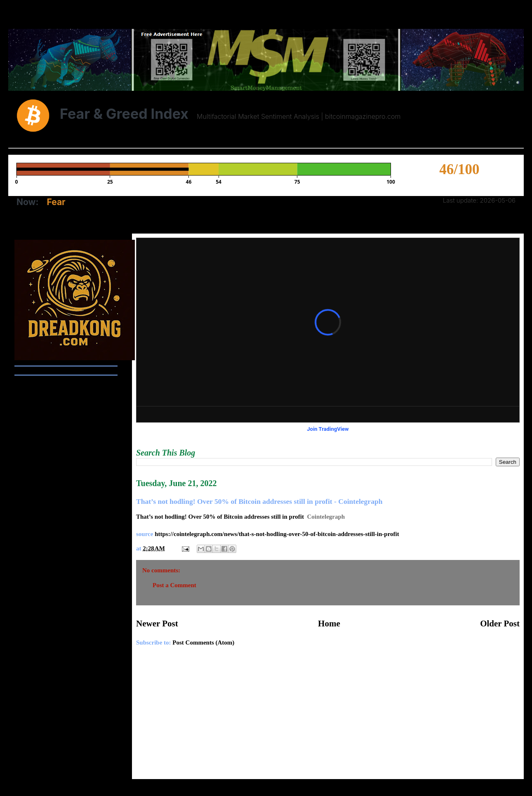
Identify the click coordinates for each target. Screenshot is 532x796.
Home (329, 624)
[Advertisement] (328, 717)
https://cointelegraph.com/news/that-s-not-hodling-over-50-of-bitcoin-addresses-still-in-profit (277, 534)
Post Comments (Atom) (203, 642)
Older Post (500, 624)
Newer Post (157, 624)
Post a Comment (174, 585)
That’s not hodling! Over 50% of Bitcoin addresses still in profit (220, 517)
